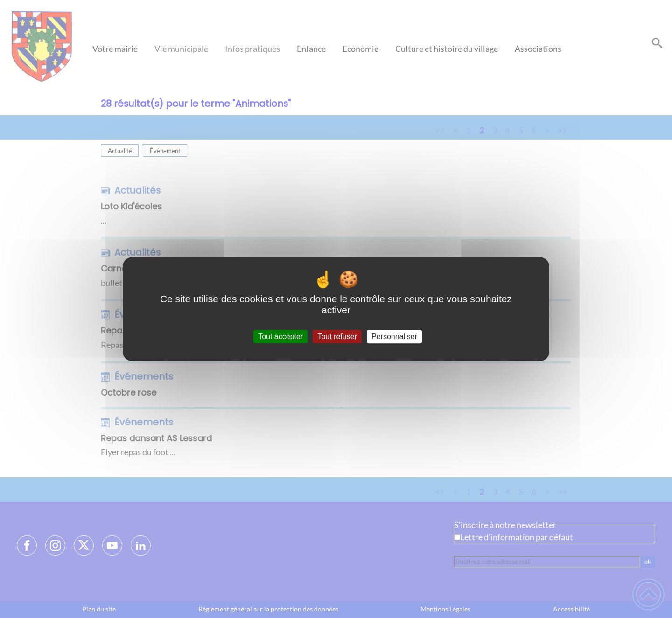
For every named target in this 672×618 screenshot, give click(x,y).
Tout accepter (280, 337)
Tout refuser (337, 337)
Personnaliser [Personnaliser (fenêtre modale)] (394, 337)
